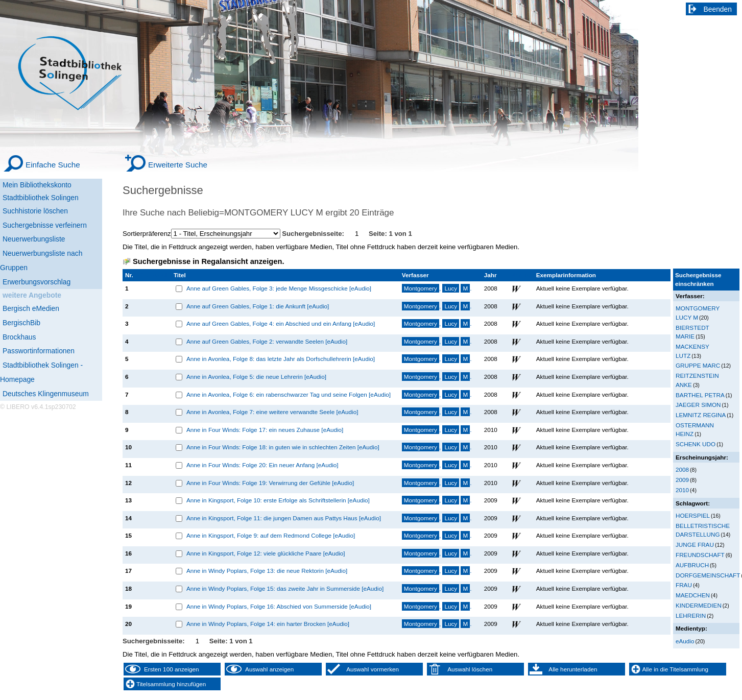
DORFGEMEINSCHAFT (708, 575)
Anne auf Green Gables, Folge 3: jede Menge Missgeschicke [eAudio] (279, 288)
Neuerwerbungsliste (34, 239)
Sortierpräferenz (147, 234)
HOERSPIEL (693, 515)
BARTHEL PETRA (700, 395)
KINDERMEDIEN (699, 605)
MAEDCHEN (693, 595)
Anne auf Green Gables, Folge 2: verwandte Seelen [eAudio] (267, 341)
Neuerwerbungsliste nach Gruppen (41, 260)
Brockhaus (19, 337)
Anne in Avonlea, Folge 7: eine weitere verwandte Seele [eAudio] (272, 412)
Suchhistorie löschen (35, 211)
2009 (682, 480)
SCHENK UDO (696, 444)
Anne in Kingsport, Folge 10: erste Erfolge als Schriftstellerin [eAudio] (278, 500)
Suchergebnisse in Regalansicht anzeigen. (208, 261)
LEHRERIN (691, 615)
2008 (682, 469)
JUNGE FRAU (695, 545)
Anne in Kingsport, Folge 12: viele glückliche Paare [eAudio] (266, 553)
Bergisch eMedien (31, 308)
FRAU (684, 585)
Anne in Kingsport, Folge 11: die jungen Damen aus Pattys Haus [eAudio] (284, 518)
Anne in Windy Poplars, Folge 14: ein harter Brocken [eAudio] (268, 624)
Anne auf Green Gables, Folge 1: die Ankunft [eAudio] (258, 306)
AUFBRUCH (692, 565)
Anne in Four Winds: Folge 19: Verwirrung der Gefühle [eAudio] (270, 483)
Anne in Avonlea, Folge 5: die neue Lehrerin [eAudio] (256, 377)
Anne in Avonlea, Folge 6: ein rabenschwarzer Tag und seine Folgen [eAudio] (289, 394)
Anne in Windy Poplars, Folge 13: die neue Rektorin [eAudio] (267, 571)
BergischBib (21, 323)
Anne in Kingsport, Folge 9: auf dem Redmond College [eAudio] (271, 535)
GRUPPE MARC (698, 365)
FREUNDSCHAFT (700, 555)
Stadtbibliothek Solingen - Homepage (41, 372)
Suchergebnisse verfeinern (45, 225)
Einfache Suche (53, 165)
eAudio (685, 641)
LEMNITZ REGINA (701, 415)
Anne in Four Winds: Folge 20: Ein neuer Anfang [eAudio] (262, 465)
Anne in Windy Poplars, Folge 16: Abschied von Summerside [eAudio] (279, 606)
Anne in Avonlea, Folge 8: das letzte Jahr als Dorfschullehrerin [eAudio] (281, 359)
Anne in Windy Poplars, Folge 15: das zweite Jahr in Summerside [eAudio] (285, 588)
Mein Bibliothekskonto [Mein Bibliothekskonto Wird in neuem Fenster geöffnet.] (37, 185)
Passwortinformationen (39, 351)
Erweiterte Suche (178, 165)
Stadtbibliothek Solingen (41, 198)
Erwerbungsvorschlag (37, 282)
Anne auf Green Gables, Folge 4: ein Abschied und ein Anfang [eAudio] (281, 323)
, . (437, 288)
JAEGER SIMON (698, 405)
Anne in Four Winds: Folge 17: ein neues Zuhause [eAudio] (265, 430)
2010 (682, 490)
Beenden (718, 9)
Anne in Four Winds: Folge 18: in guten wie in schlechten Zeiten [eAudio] (283, 447)
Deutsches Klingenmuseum (46, 394)
